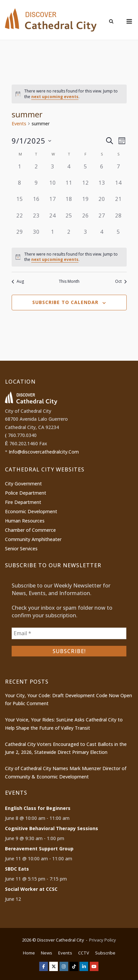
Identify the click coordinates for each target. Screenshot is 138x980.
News (47, 953)
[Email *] (69, 633)
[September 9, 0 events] (36, 187)
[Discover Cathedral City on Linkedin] (84, 966)
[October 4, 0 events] (102, 236)
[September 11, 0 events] (69, 187)
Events (19, 123)
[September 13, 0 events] (102, 187)
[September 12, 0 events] (85, 187)
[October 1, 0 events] (52, 236)
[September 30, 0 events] (36, 236)
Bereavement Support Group (39, 849)
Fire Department (23, 502)
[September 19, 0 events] (85, 203)
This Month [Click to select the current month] (69, 281)
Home (29, 953)
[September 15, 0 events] (20, 203)
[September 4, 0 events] (69, 171)
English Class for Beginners (38, 808)
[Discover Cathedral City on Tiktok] (74, 966)
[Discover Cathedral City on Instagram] (64, 966)
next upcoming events (55, 97)
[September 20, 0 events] (102, 203)
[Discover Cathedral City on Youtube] (94, 966)
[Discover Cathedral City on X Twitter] (54, 966)
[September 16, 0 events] (36, 203)
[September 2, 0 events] (36, 171)
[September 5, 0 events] (85, 171)
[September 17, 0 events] (52, 203)
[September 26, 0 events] (85, 220)
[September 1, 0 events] (20, 171)
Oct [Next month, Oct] (121, 281)
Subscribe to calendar (65, 302)
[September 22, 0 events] (20, 220)
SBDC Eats (17, 869)
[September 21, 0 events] (118, 203)
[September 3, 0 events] (52, 171)
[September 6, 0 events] (102, 171)
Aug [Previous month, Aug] (18, 281)
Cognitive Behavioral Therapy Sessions (52, 828)
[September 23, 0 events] (36, 220)
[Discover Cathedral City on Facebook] (44, 966)
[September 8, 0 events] (20, 187)
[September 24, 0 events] (52, 220)
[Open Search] (111, 22)
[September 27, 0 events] (102, 220)
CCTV (84, 953)
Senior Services (21, 549)
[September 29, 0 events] (20, 236)
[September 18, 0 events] (69, 203)
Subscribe (105, 953)
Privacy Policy (103, 940)
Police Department (26, 493)
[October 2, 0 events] (69, 236)
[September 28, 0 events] (118, 220)
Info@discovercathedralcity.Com (44, 452)
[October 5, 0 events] (118, 236)
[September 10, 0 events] (52, 187)
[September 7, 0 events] (118, 171)
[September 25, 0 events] (69, 220)
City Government (23, 484)
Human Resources (25, 521)
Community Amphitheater (33, 539)
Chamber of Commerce (30, 530)
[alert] (69, 94)
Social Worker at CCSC (31, 889)
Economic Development (31, 511)
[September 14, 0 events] (118, 187)
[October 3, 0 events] (85, 236)
